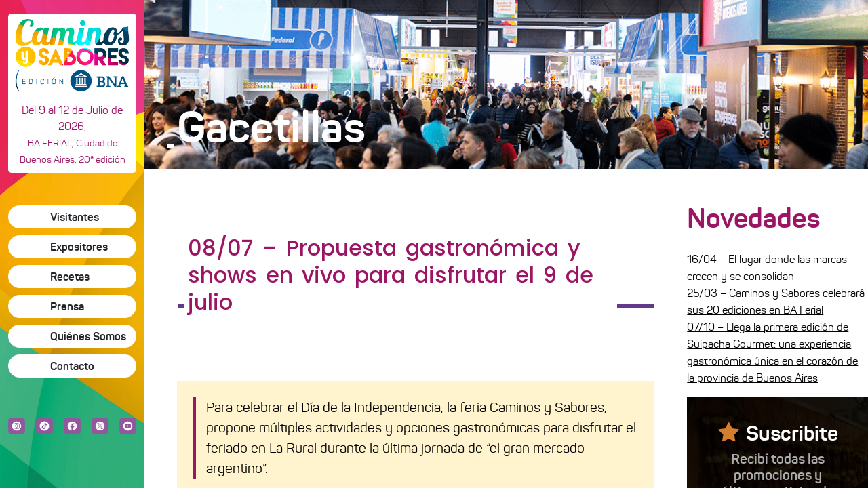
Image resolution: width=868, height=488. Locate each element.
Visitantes (75, 217)
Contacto (72, 366)
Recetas (70, 277)
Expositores (79, 247)
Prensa (67, 306)
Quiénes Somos (88, 336)
